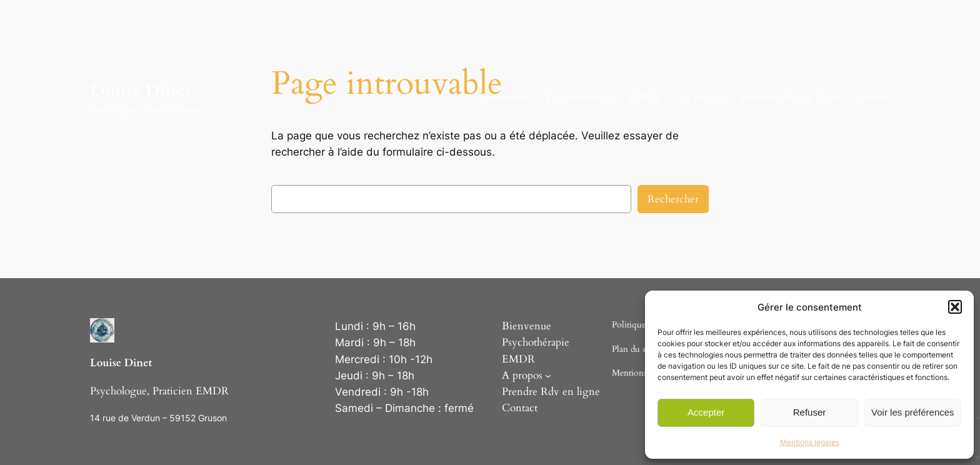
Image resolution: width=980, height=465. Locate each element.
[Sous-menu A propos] (723, 97)
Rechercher (673, 199)
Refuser (810, 412)
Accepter (706, 412)
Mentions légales (810, 442)
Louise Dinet (140, 90)
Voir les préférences (913, 412)
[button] (955, 307)
